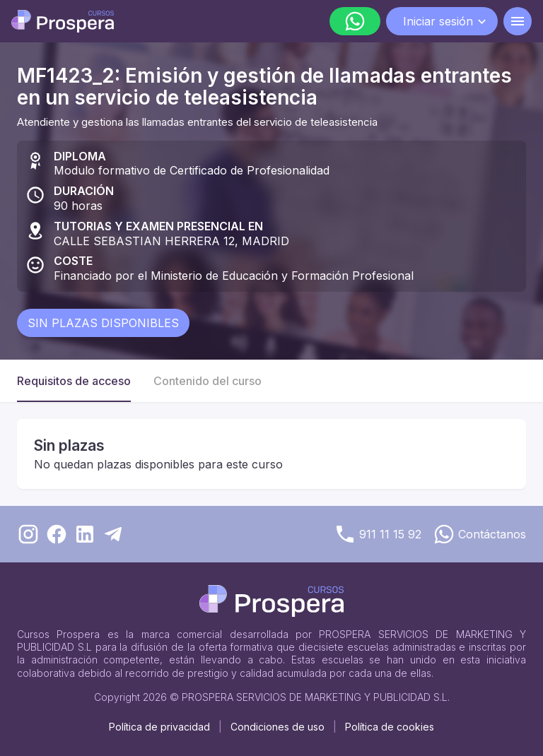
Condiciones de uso (278, 727)
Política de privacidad (159, 727)
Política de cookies (390, 727)
